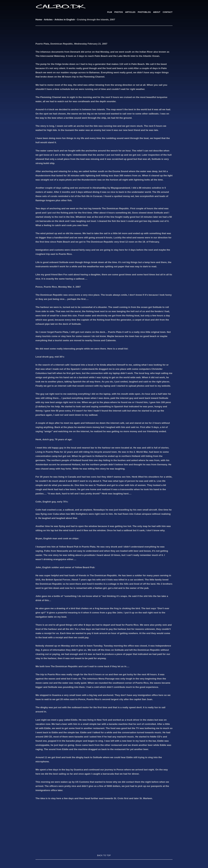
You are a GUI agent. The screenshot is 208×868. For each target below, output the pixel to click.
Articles (48, 20)
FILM (110, 12)
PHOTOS (119, 12)
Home (39, 20)
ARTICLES (130, 12)
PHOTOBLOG (144, 12)
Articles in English (65, 20)
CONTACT (168, 12)
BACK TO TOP (104, 855)
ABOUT (157, 12)
